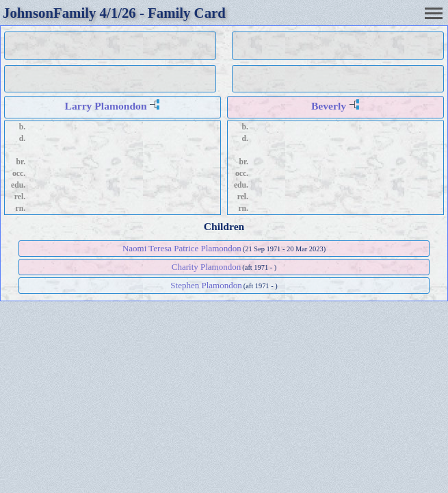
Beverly (329, 106)
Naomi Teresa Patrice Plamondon (182, 248)
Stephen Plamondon (206, 285)
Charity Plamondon (206, 267)
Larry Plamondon (106, 106)
